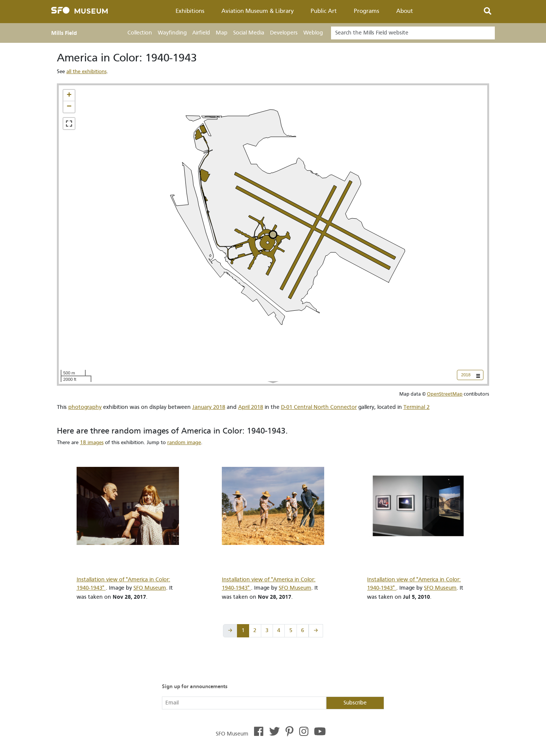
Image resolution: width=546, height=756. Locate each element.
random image (184, 442)
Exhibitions (190, 11)
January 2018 (209, 407)
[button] (69, 95)
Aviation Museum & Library (258, 11)
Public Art (324, 11)
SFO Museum (150, 588)
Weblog (313, 33)
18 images (92, 442)
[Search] (413, 33)
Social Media (249, 33)
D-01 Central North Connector (319, 407)
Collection (140, 33)
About (405, 11)
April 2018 (251, 407)
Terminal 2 (417, 407)
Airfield (201, 33)
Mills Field (64, 33)
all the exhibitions (86, 71)
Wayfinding (172, 33)
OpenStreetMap (445, 394)
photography (85, 407)
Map (222, 33)
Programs (366, 11)
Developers (284, 33)
